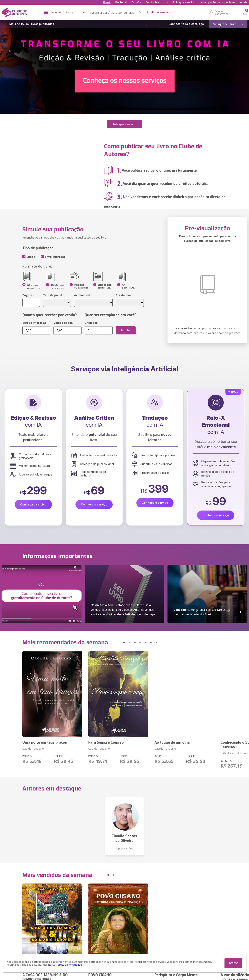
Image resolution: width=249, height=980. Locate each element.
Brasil (107, 2)
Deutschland (154, 2)
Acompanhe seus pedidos (218, 2)
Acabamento (83, 293)
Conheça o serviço (33, 503)
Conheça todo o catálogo (186, 24)
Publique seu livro (185, 2)
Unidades (91, 321)
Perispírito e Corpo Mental (177, 973)
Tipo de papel (53, 293)
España (136, 2)
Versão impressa (34, 321)
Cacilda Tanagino (33, 747)
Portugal (121, 2)
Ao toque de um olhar (173, 741)
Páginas (28, 293)
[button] (117, 641)
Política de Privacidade (69, 965)
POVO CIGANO (100, 973)
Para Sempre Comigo (106, 741)
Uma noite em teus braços (45, 741)
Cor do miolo (124, 293)
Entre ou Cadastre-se (222, 12)
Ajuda (244, 2)
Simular (126, 329)
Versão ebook (63, 321)
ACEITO (233, 963)
